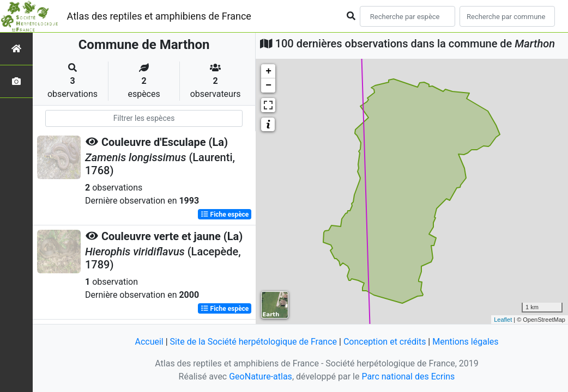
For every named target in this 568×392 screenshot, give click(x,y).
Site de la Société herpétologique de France (253, 342)
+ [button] (268, 71)
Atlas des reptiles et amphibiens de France (159, 16)
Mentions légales (465, 342)
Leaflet (503, 320)
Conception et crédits (385, 342)
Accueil (149, 342)
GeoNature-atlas (261, 376)
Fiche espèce (225, 215)
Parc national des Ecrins (408, 376)
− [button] (268, 85)
